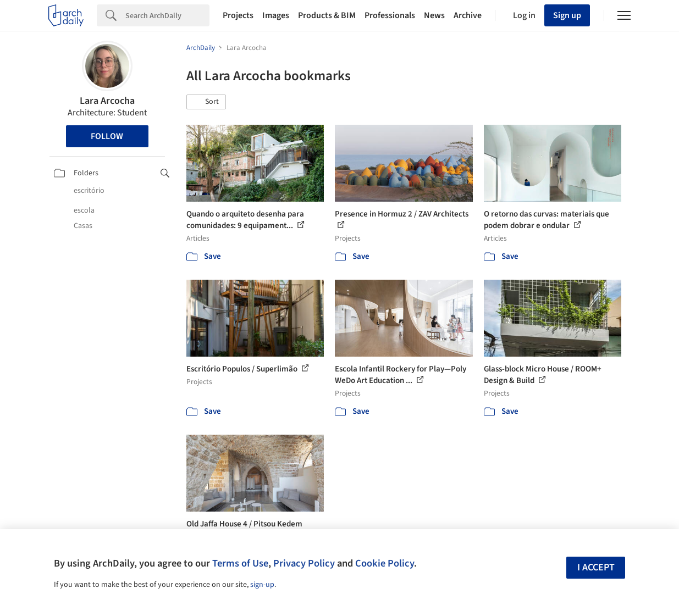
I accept (596, 567)
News (434, 15)
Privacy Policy (304, 563)
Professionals (390, 15)
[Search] (167, 15)
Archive (468, 15)
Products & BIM (327, 15)
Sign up (567, 15)
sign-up (262, 585)
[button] (206, 102)
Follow (107, 136)
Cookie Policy (385, 563)
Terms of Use (240, 563)
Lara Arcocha (107, 101)
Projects (238, 15)
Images (276, 15)
